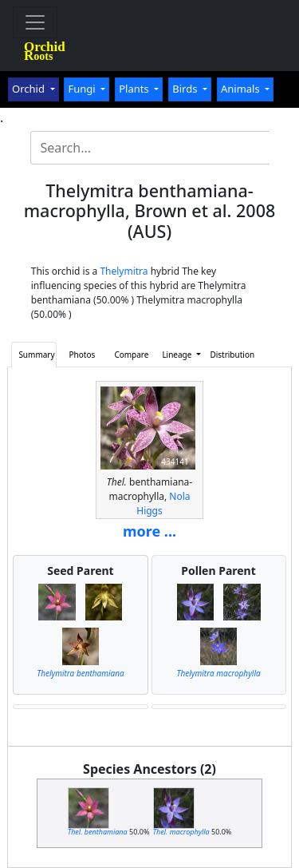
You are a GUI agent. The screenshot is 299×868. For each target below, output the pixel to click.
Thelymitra (124, 271)
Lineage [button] (178, 355)
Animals (242, 89)
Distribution (229, 355)
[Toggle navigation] (35, 22)
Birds (186, 89)
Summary (36, 355)
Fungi (83, 89)
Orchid (30, 89)
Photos (83, 355)
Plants (135, 89)
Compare (131, 355)
